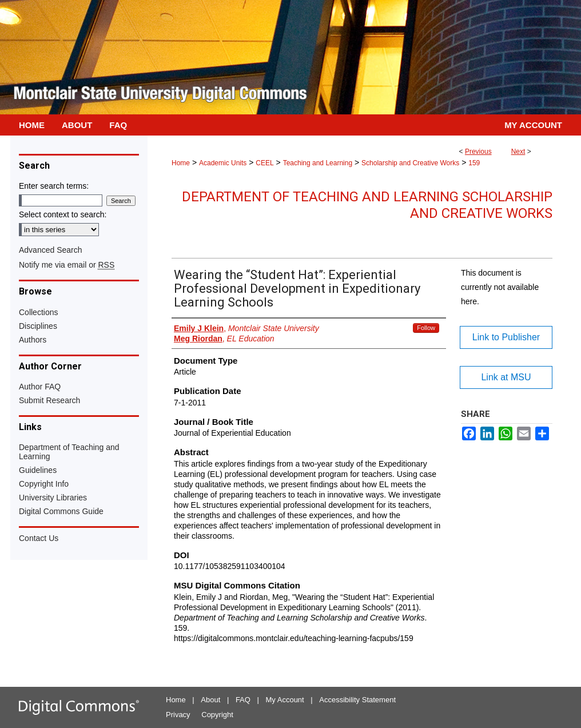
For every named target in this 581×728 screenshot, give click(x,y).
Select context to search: (63, 214)
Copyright (217, 715)
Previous (478, 152)
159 (474, 163)
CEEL (264, 163)
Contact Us (39, 538)
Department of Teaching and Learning (69, 452)
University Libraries (53, 498)
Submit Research (49, 400)
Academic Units (223, 163)
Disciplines (38, 326)
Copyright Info (44, 484)
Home (181, 163)
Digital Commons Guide (61, 511)
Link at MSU (506, 377)
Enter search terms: (54, 186)
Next (518, 152)
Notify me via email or (67, 265)
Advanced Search (51, 250)
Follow (426, 328)
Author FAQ (40, 387)
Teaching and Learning (318, 163)
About (210, 700)
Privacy (178, 715)
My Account (285, 700)
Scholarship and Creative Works (410, 163)
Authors (33, 340)
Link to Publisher (506, 337)
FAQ (243, 700)
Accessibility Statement (357, 700)
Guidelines (38, 470)
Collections (38, 312)
